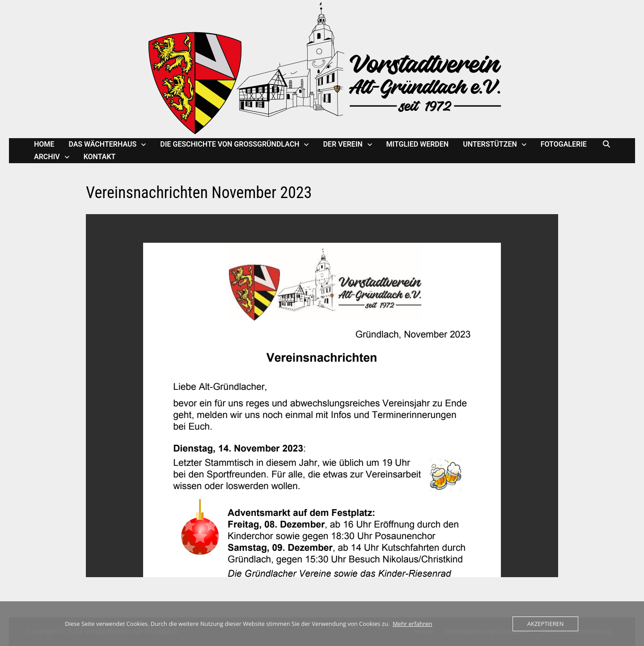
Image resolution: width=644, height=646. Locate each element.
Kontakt (100, 157)
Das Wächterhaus (102, 144)
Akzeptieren (546, 624)
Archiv (47, 157)
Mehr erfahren (412, 624)
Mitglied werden (418, 144)
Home (44, 144)
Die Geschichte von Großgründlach (230, 144)
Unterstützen (490, 144)
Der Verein (343, 144)
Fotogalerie (564, 144)
